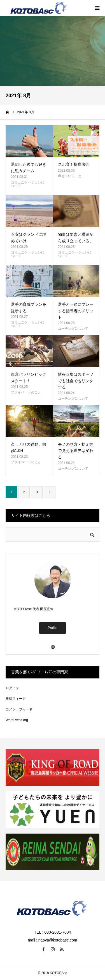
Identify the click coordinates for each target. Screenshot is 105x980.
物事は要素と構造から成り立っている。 (76, 237)
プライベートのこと (26, 392)
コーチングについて (73, 329)
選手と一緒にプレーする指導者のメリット (76, 311)
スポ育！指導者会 (74, 164)
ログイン (12, 688)
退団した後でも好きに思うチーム (29, 168)
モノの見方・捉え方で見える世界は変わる (76, 451)
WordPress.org (17, 720)
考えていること (70, 176)
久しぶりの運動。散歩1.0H (29, 447)
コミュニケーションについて (28, 184)
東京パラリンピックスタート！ (29, 377)
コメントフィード (19, 709)
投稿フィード (16, 699)
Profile (52, 628)
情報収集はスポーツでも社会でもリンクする (76, 381)
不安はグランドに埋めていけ (29, 237)
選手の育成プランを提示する (29, 307)
